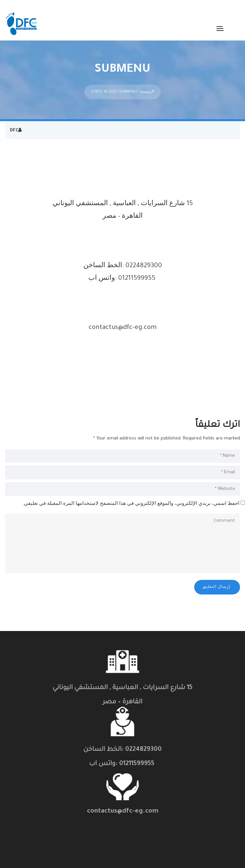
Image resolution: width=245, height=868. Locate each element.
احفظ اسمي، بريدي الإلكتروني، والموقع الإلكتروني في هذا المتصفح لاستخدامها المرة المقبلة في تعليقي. (131, 497)
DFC (14, 123)
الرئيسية (147, 84)
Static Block (104, 84)
